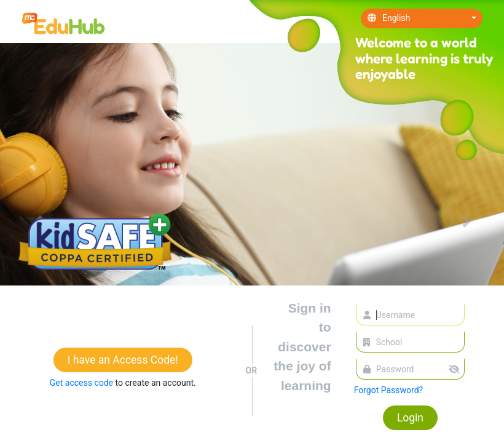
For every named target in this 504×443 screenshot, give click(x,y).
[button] (466, 221)
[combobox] (422, 18)
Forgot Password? (389, 390)
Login (410, 418)
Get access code (83, 383)
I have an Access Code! (123, 360)
